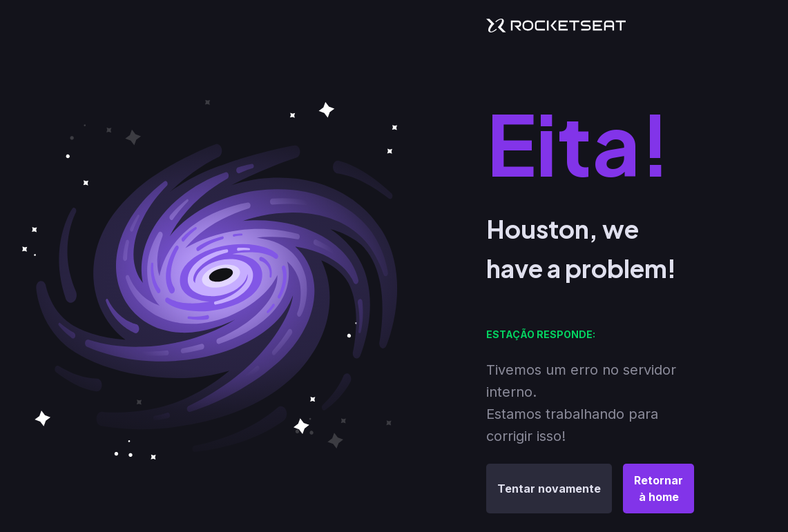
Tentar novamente (549, 489)
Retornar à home (659, 489)
